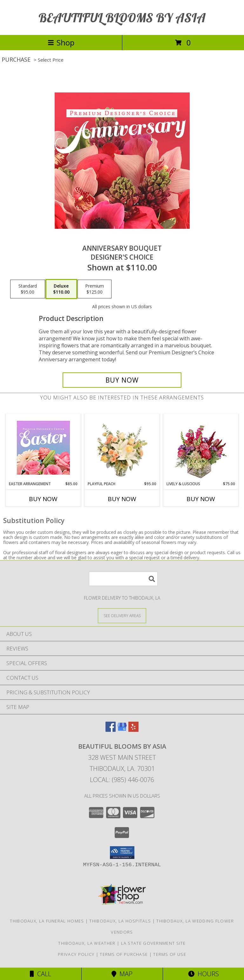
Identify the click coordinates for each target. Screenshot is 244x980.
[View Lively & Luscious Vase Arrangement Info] (201, 448)
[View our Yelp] (133, 730)
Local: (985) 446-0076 (122, 780)
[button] (122, 853)
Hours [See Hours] (203, 974)
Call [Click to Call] (41, 974)
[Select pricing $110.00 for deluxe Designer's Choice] (61, 289)
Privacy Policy (76, 954)
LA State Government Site (153, 943)
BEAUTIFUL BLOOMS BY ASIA (122, 17)
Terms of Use (170, 954)
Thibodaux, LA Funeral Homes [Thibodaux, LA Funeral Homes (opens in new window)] (47, 921)
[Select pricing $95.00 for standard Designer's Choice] (28, 289)
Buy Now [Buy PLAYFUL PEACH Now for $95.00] (122, 499)
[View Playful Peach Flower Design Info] (122, 447)
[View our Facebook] (111, 730)
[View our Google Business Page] (122, 730)
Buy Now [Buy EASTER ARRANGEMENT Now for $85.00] (43, 499)
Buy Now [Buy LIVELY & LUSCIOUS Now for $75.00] (201, 499)
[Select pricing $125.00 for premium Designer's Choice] (95, 289)
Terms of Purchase (124, 954)
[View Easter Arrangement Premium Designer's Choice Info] (43, 448)
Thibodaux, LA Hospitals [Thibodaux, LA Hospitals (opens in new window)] (120, 921)
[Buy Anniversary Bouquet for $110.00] (122, 380)
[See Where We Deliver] (122, 615)
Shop (61, 42)
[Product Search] (123, 579)
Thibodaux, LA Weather (87, 943)
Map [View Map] (122, 974)
